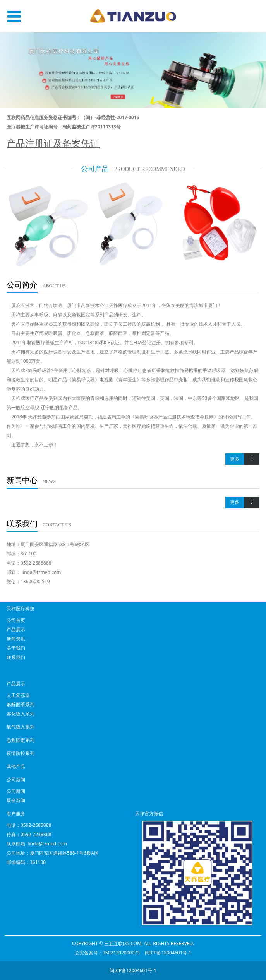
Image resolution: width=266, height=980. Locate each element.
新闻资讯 (16, 639)
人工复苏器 (18, 695)
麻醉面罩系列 (21, 704)
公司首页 (16, 620)
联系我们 (16, 657)
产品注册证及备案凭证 (53, 143)
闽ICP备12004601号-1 (168, 953)
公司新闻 (16, 791)
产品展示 (16, 629)
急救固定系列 (21, 740)
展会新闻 (16, 800)
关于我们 (16, 648)
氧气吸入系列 (21, 727)
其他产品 (16, 766)
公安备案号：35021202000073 (107, 953)
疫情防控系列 (21, 753)
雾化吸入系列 (21, 714)
